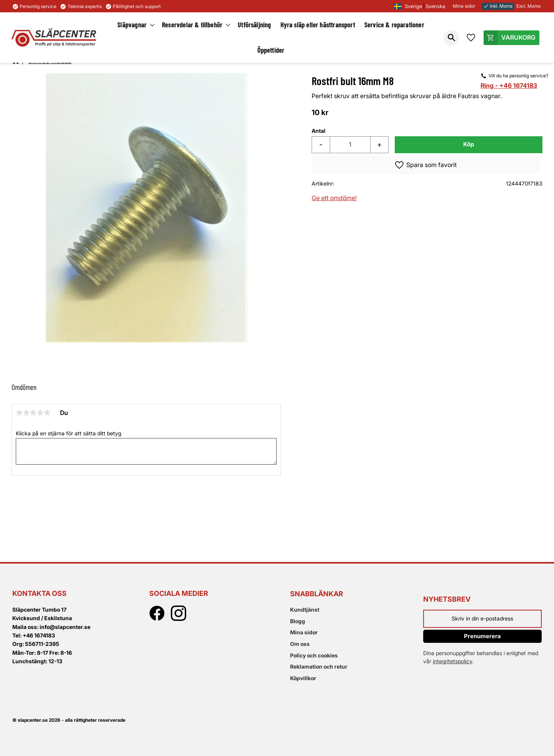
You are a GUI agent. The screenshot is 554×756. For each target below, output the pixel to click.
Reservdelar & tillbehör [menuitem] (192, 25)
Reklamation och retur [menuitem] (319, 667)
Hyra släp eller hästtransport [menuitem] (318, 25)
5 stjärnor (47, 413)
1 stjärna (19, 413)
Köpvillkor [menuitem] (303, 678)
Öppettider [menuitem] (271, 50)
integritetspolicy (452, 661)
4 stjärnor (40, 413)
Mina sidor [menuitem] (304, 632)
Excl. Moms (528, 6)
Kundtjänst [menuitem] (305, 610)
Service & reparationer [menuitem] (394, 25)
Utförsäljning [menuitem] (254, 25)
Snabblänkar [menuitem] (317, 594)
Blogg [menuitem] (298, 621)
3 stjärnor (33, 413)
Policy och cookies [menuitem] (314, 655)
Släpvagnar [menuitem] (132, 25)
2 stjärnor (26, 413)
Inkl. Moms (498, 6)
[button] (451, 38)
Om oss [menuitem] (300, 644)
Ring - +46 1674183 (509, 85)
